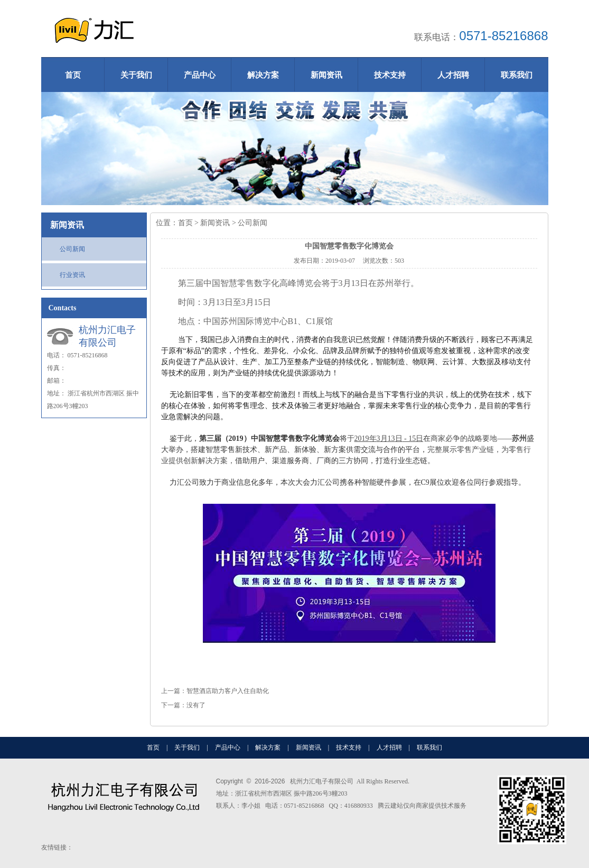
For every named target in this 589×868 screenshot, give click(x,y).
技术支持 (390, 75)
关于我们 (136, 75)
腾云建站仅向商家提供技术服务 (422, 806)
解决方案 (263, 75)
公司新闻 (72, 249)
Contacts (63, 308)
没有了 (196, 705)
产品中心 (200, 75)
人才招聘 (453, 75)
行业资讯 (72, 275)
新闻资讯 (326, 75)
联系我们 (517, 75)
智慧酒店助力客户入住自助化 (228, 691)
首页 (73, 75)
